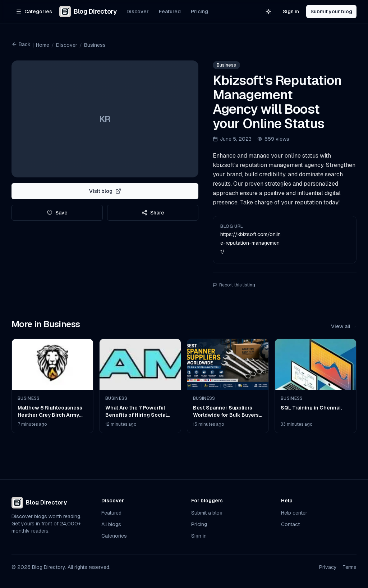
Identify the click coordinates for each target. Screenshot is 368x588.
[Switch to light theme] (268, 12)
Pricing (199, 12)
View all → (344, 326)
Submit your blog (331, 12)
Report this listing (234, 285)
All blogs (111, 524)
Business (95, 45)
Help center (294, 513)
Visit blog (105, 191)
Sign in (291, 12)
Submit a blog (207, 513)
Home (43, 45)
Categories (114, 536)
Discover (138, 12)
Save (57, 213)
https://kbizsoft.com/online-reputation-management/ (250, 243)
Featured (170, 12)
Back (21, 44)
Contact (290, 524)
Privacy (328, 567)
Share (153, 213)
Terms (349, 567)
